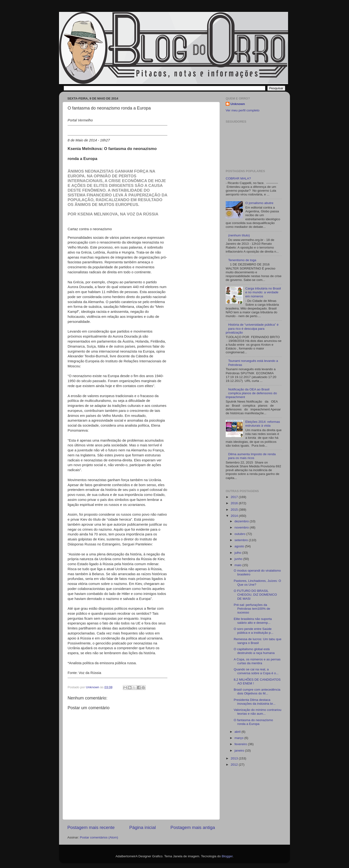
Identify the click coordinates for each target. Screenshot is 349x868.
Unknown (238, 104)
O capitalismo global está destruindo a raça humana (254, 651)
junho (239, 559)
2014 (235, 516)
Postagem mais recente (91, 827)
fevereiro (241, 744)
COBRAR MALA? (238, 178)
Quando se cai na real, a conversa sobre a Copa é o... (256, 671)
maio (238, 565)
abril (238, 732)
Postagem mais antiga (193, 827)
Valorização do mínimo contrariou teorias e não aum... (258, 712)
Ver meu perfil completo (243, 110)
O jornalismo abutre (259, 203)
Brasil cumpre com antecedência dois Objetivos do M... (257, 691)
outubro (240, 534)
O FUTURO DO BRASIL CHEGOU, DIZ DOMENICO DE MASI (255, 595)
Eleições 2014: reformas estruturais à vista (263, 424)
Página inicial (142, 827)
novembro (242, 527)
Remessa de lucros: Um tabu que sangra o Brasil (258, 641)
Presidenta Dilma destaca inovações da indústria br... (255, 702)
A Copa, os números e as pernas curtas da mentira (257, 661)
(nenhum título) (239, 235)
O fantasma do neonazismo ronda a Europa (253, 722)
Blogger (227, 856)
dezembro (242, 521)
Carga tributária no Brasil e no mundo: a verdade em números (263, 292)
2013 (235, 758)
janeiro (240, 751)
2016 (235, 503)
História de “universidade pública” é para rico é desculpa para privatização (252, 328)
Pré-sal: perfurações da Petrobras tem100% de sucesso (252, 609)
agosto (240, 546)
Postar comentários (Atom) (99, 837)
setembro (242, 540)
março (239, 738)
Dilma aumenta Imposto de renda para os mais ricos (252, 456)
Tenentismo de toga (242, 260)
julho (238, 553)
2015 (235, 510)
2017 (235, 497)
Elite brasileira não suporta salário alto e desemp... (253, 621)
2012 (235, 765)
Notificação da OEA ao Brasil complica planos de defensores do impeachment (251, 393)
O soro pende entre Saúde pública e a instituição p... (254, 631)
